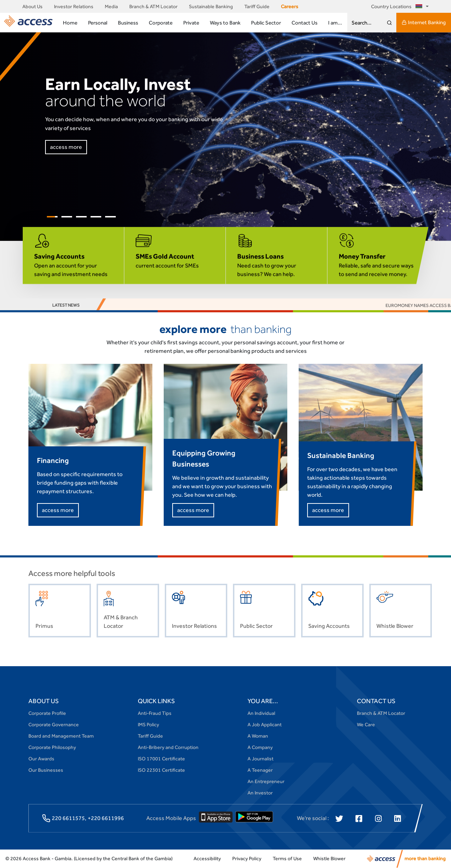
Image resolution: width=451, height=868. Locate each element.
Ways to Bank (225, 23)
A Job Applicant (265, 724)
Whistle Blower (329, 858)
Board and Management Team (61, 736)
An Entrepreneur (266, 781)
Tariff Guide (257, 6)
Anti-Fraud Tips (155, 713)
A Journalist (260, 759)
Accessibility (207, 858)
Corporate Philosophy (52, 747)
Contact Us (305, 23)
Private (191, 23)
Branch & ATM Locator (153, 6)
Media (111, 6)
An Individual (261, 713)
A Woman (258, 736)
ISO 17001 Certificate (161, 759)
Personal (98, 23)
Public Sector (266, 23)
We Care (366, 724)
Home (70, 23)
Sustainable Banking (211, 6)
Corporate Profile (47, 713)
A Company (260, 747)
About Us (32, 6)
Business (128, 23)
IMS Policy (148, 724)
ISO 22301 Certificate (161, 770)
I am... (335, 23)
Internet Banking (424, 22)
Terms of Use (287, 858)
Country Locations (398, 6)
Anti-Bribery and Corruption (168, 747)
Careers (290, 6)
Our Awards (41, 759)
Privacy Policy (247, 858)
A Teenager (260, 770)
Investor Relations (74, 6)
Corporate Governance (54, 724)
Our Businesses (46, 770)
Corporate (161, 23)
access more (66, 147)
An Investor (260, 793)
